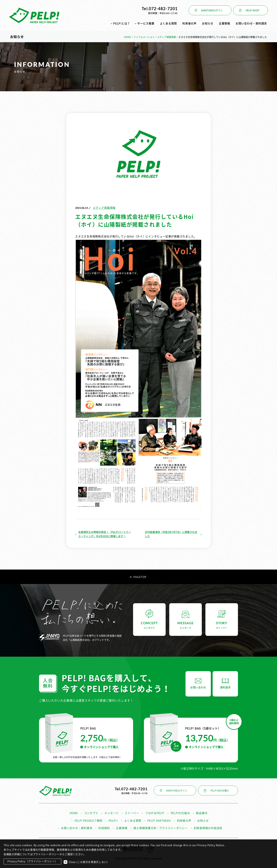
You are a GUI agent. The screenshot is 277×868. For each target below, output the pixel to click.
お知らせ (208, 23)
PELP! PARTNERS (159, 819)
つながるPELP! (155, 812)
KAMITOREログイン (212, 10)
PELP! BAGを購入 (220, 789)
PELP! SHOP (252, 10)
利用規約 (104, 826)
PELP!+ (113, 819)
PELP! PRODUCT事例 (88, 819)
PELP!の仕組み (180, 812)
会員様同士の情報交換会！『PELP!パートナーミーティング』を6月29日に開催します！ (105, 533)
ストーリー (132, 812)
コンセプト (91, 812)
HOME (74, 812)
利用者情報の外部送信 (208, 826)
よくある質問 (168, 23)
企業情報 (224, 23)
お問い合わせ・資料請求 (251, 23)
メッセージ (111, 812)
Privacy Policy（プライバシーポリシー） (32, 861)
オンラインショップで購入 (99, 745)
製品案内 (202, 812)
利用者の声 (189, 23)
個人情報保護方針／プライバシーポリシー (160, 826)
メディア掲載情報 (104, 206)
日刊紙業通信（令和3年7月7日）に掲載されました (171, 533)
